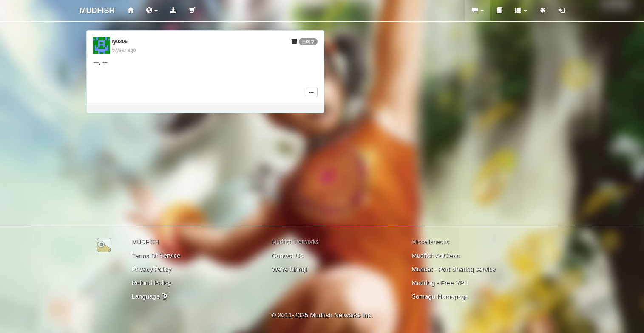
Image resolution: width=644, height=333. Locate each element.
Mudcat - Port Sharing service (454, 269)
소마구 (308, 42)
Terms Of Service (156, 255)
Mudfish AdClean (435, 255)
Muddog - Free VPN (440, 283)
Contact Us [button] (287, 255)
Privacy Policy (152, 269)
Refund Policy (152, 283)
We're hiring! (289, 269)
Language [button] (150, 296)
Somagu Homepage (440, 296)
